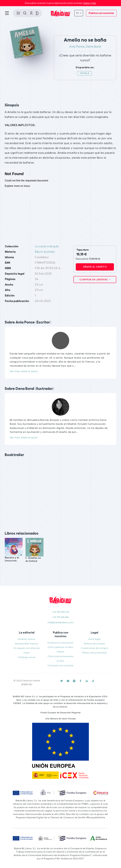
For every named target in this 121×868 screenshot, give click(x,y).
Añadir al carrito (95, 267)
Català (85, 73)
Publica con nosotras (101, 13)
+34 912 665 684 (60, 617)
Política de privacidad (94, 653)
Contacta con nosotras (60, 665)
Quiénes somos (27, 639)
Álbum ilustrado (45, 252)
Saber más (90, 3)
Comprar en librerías (94, 280)
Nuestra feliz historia (27, 644)
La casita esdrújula (47, 246)
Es (78, 13)
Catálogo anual (27, 657)
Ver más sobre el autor (24, 371)
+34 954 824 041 (61, 612)
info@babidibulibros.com (61, 623)
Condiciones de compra (94, 648)
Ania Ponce (77, 47)
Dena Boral (93, 47)
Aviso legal (94, 639)
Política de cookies (94, 644)
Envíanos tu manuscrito (60, 643)
